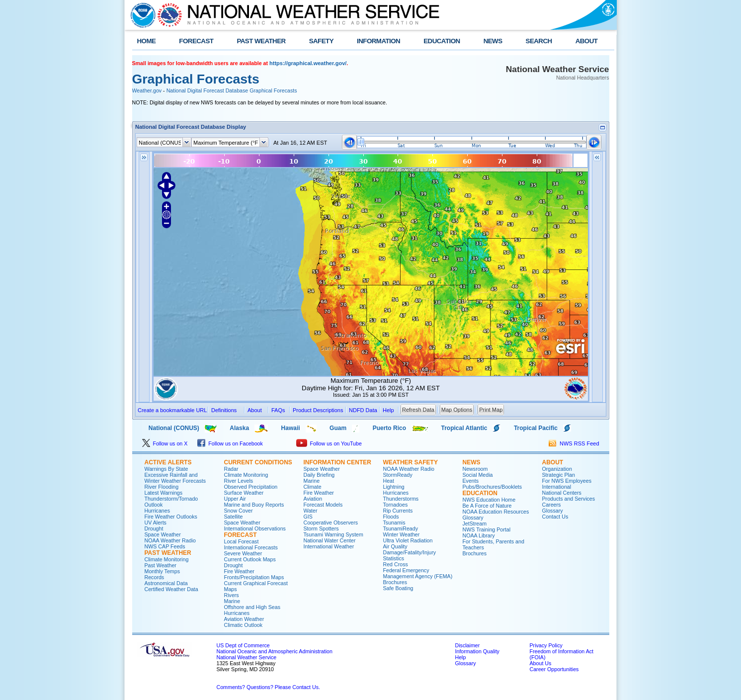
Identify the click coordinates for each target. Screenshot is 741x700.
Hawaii (291, 428)
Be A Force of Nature (487, 506)
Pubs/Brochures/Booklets (493, 487)
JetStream (475, 524)
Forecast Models (323, 505)
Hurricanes (158, 511)
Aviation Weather (244, 619)
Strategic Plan (559, 475)
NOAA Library (479, 535)
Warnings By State (166, 469)
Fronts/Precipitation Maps (254, 577)
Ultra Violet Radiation (408, 540)
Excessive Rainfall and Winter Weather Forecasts (175, 478)
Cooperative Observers (331, 523)
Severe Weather (243, 553)
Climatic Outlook (244, 625)
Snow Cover (239, 511)
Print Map (491, 410)
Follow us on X (165, 443)
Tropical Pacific (536, 428)
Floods (391, 517)
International (557, 487)
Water (311, 511)
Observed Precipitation (251, 487)
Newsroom (475, 469)
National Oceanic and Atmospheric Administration (275, 651)
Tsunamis (394, 523)
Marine (232, 601)
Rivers (232, 595)
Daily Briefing (319, 475)
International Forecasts (251, 547)
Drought (154, 528)
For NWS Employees (567, 481)
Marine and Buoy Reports (254, 505)
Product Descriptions (318, 410)
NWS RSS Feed (574, 443)
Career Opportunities (554, 669)
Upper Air (235, 499)
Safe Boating (398, 588)
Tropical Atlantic (464, 428)
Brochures (395, 582)
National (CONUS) (166, 428)
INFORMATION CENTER (337, 462)
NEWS (493, 41)
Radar (231, 469)
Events (471, 481)
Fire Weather (239, 571)
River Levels (239, 481)
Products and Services (569, 499)
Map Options (457, 410)
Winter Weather (402, 534)
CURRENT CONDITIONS (258, 462)
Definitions (224, 410)
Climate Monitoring (167, 559)
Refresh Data (418, 410)
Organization (557, 469)
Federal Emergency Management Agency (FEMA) (418, 573)
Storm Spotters (321, 528)
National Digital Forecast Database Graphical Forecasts (232, 90)
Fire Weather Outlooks (171, 517)
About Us (541, 663)
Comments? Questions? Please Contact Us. (268, 687)
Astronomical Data (166, 583)
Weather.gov (147, 90)
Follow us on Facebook (230, 443)
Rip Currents (398, 511)
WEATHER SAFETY (411, 462)
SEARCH (539, 41)
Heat (389, 481)
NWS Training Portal (487, 529)
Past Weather (161, 565)
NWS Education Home (489, 500)
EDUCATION (442, 41)
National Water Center (330, 540)
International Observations (255, 528)
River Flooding (162, 487)
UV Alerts (156, 523)
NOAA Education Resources (496, 512)
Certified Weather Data (171, 589)
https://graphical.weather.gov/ (308, 63)
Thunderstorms (401, 499)
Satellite (234, 517)
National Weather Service (247, 657)
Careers (552, 505)
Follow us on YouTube (329, 443)
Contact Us (555, 517)
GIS (308, 517)
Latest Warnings (164, 493)
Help (461, 657)
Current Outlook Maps (250, 559)
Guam (338, 428)
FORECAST (196, 41)
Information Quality (477, 651)
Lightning (394, 487)
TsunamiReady (401, 528)
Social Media (478, 475)
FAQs (278, 410)
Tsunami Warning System (333, 534)
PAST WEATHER (261, 41)
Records (155, 577)
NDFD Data (363, 410)
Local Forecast (242, 541)
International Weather (329, 546)
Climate (313, 487)
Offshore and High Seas (252, 607)
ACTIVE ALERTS (168, 462)
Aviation (313, 499)
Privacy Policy (546, 645)
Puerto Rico (389, 428)
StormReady (398, 475)
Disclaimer (468, 645)
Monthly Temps (162, 571)
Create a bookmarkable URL (172, 410)
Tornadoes (396, 505)
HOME (147, 41)
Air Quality (395, 546)
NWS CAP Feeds (165, 546)
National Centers (562, 493)
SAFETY (321, 41)
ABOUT (587, 41)
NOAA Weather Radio (170, 540)
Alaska (239, 428)
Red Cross (396, 564)
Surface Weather (244, 493)
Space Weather (163, 534)
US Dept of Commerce (243, 645)
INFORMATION (378, 41)
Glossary (473, 518)
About (255, 410)
